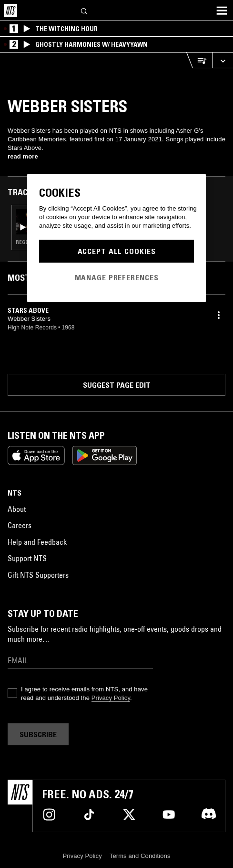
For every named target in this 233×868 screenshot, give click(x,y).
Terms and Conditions (140, 856)
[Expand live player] (223, 60)
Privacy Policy (111, 698)
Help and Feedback (37, 542)
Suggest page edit (117, 385)
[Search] (84, 10)
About (17, 509)
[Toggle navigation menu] (222, 11)
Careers (20, 525)
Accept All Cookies (117, 251)
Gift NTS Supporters (38, 575)
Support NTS (27, 558)
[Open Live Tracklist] (199, 60)
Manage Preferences (117, 277)
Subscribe (38, 734)
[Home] (10, 11)
